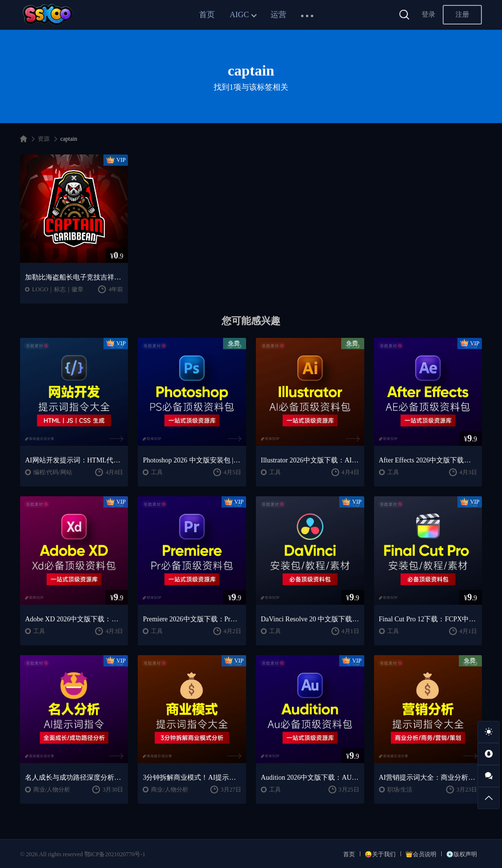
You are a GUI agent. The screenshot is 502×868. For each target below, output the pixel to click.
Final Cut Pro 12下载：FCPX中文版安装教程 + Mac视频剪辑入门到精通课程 (428, 619)
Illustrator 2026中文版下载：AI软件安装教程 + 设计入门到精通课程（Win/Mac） (310, 460)
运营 (278, 14)
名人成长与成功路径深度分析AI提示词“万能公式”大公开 (74, 778)
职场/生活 (400, 790)
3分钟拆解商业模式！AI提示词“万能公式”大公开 (192, 778)
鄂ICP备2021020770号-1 (115, 854)
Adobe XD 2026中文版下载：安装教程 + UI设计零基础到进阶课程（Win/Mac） (74, 619)
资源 (44, 139)
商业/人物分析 (52, 790)
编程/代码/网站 (53, 472)
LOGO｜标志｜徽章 (58, 289)
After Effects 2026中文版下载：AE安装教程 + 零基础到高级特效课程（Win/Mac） (428, 460)
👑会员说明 (421, 854)
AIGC (239, 14)
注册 (462, 14)
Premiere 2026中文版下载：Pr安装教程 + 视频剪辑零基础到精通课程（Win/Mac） (192, 619)
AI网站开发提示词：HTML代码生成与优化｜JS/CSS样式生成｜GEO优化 (74, 460)
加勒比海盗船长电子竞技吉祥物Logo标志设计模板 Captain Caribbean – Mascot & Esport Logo (74, 277)
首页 (207, 14)
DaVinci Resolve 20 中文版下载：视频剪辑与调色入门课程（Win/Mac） (310, 619)
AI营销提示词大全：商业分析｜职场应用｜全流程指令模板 (428, 778)
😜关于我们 (380, 854)
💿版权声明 (462, 854)
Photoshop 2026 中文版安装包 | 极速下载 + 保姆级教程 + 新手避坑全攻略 (192, 460)
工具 (157, 472)
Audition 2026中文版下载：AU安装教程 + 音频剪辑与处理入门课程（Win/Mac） (310, 778)
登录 (428, 14)
